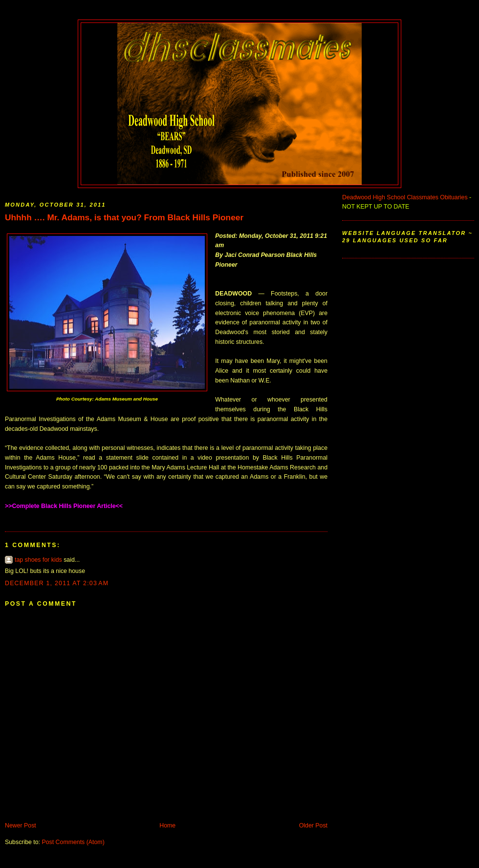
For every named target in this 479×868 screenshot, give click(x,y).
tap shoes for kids (38, 560)
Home (167, 826)
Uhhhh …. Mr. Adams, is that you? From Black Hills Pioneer (124, 217)
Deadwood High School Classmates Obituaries (405, 197)
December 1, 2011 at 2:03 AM (57, 583)
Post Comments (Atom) (73, 842)
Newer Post (21, 826)
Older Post (313, 826)
